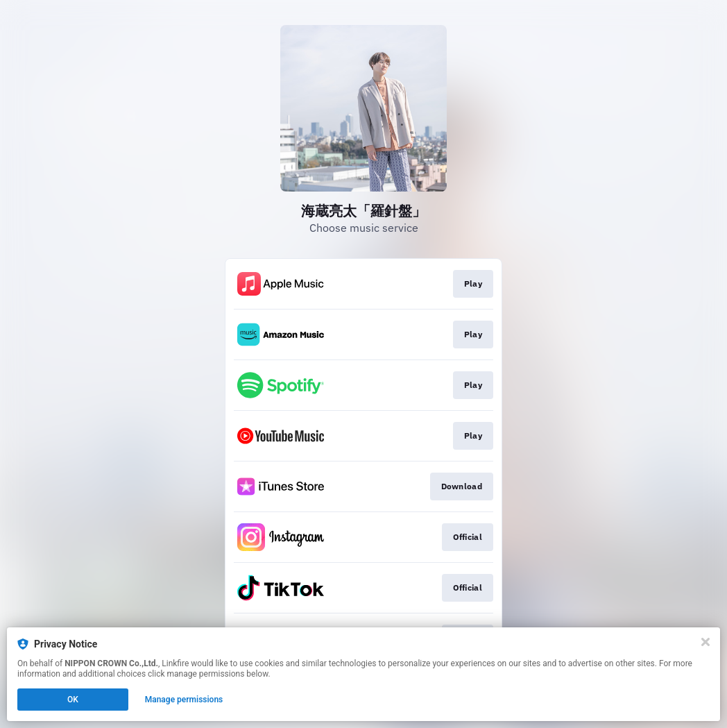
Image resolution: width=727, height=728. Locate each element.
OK (73, 700)
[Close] (705, 642)
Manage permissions (184, 700)
